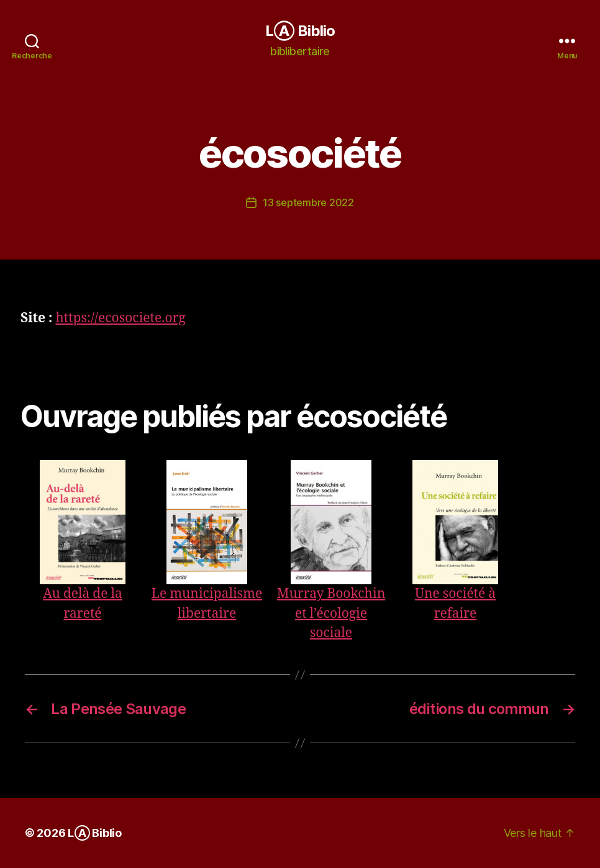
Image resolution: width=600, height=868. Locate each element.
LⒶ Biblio (300, 31)
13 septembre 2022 (308, 202)
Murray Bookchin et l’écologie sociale (331, 613)
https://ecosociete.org (120, 318)
